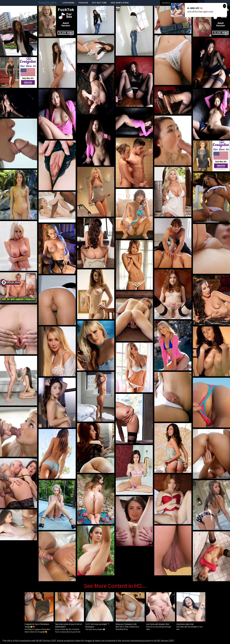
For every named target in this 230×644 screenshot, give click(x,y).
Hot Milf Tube (99, 3)
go (201, 3)
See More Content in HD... (115, 586)
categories (68, 3)
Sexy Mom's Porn (120, 3)
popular (83, 3)
